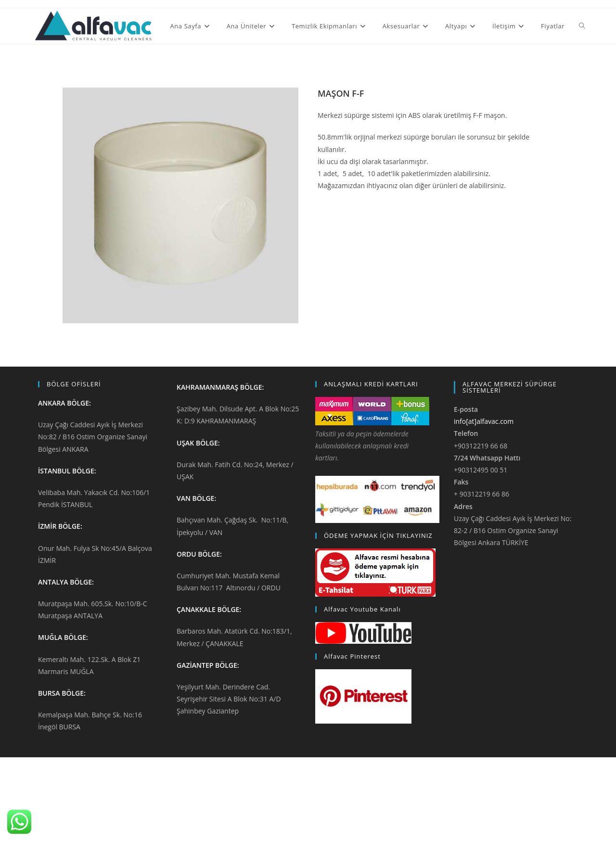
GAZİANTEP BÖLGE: (208, 665)
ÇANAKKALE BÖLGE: (209, 609)
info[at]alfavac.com (484, 421)
